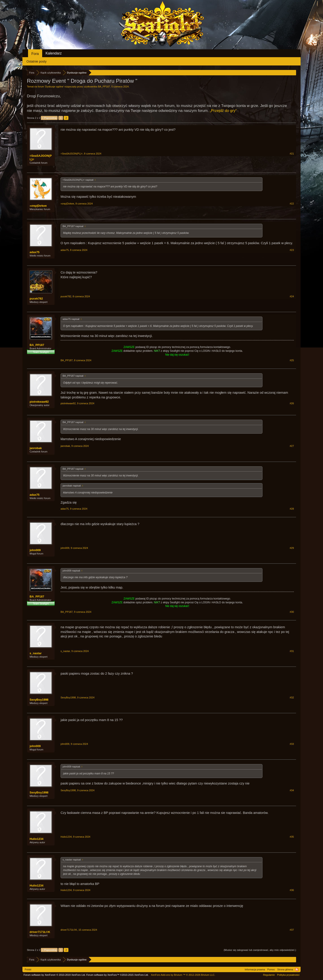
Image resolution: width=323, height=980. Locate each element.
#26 (292, 403)
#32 (292, 698)
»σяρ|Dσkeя (38, 206)
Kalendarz (54, 53)
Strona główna (285, 969)
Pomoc (271, 969)
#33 (292, 744)
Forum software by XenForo (55, 975)
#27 (292, 446)
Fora (35, 54)
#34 (292, 790)
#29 (292, 548)
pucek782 (36, 299)
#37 (292, 930)
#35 (292, 837)
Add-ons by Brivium (183, 975)
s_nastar (36, 653)
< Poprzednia (49, 118)
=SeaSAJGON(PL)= (41, 158)
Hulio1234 (36, 839)
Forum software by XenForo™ (118, 975)
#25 (292, 360)
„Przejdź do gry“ (223, 111)
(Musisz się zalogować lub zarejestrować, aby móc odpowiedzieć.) (260, 950)
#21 (292, 154)
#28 (292, 509)
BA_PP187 (104, 87)
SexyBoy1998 (39, 700)
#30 (292, 612)
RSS (297, 969)
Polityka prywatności (288, 975)
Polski (28, 969)
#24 (292, 296)
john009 (35, 550)
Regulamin (269, 975)
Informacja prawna (255, 969)
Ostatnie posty (37, 61)
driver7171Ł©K (40, 932)
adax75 (35, 252)
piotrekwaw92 (39, 402)
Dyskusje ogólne (54, 87)
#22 (292, 204)
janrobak (36, 448)
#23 (292, 250)
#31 (292, 651)
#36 (292, 890)
